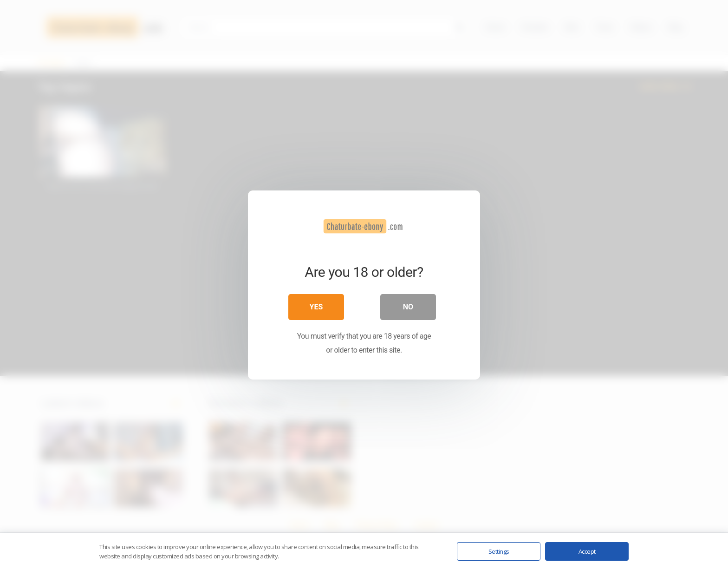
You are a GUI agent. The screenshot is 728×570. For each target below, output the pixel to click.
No (408, 307)
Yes (316, 307)
